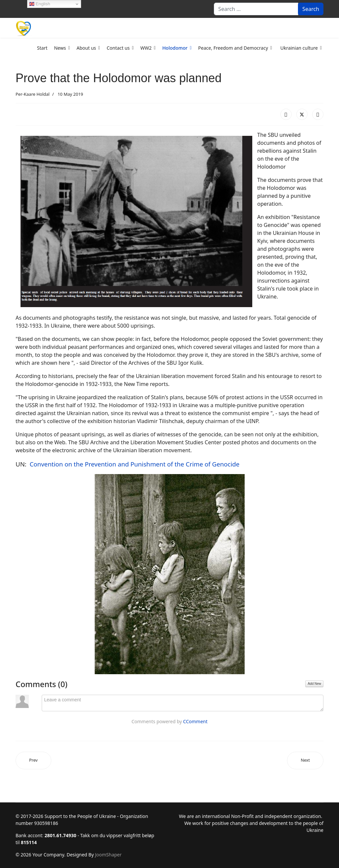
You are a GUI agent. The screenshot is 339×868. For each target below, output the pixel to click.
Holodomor (175, 48)
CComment (195, 721)
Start (42, 48)
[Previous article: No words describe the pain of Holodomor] (33, 760)
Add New (314, 684)
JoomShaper (108, 855)
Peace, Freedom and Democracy (233, 48)
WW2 (146, 48)
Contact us (118, 48)
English (40, 4)
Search (311, 9)
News (60, 48)
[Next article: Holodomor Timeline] (305, 760)
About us (86, 48)
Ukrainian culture (299, 48)
